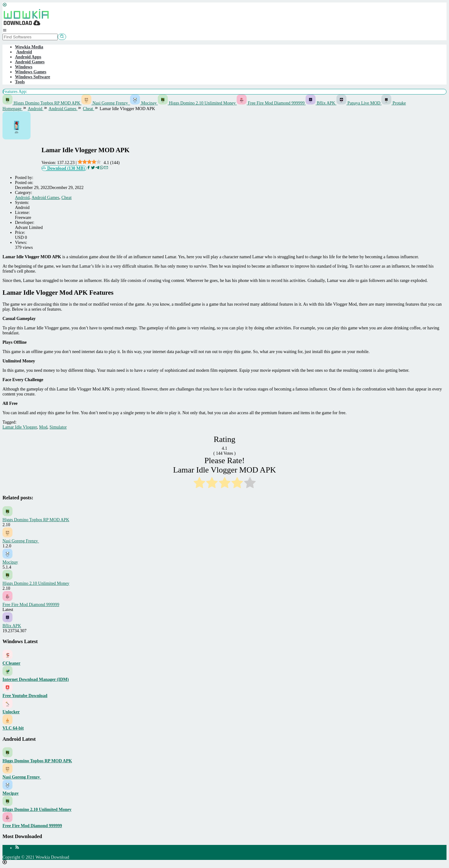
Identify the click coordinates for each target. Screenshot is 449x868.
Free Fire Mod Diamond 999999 (271, 103)
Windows (24, 67)
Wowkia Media (29, 47)
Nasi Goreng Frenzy (106, 103)
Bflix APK (321, 103)
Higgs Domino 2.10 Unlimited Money (197, 103)
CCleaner (12, 663)
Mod (43, 427)
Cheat (67, 198)
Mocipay (144, 103)
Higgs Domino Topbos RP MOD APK (42, 103)
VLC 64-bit (13, 728)
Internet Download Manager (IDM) (36, 679)
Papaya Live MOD (359, 103)
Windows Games (31, 72)
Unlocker (11, 712)
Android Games (30, 62)
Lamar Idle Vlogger (20, 427)
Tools (20, 82)
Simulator (58, 427)
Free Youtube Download (25, 696)
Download (64, 168)
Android (22, 198)
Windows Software (33, 77)
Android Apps (28, 57)
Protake (393, 103)
